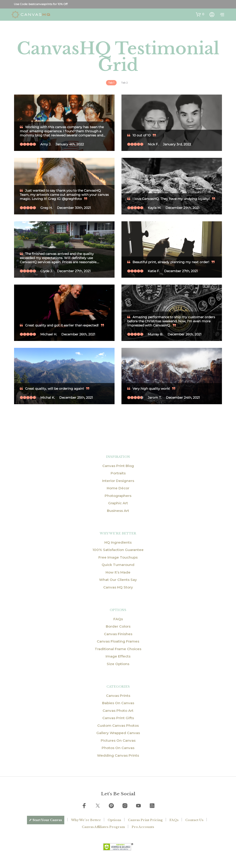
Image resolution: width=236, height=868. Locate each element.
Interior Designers (118, 481)
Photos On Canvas (118, 748)
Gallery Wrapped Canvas (118, 733)
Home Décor (118, 488)
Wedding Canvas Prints (118, 755)
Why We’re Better (86, 820)
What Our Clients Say (118, 580)
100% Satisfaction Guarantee (118, 550)
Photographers (118, 496)
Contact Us (194, 820)
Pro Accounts (143, 827)
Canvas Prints (118, 696)
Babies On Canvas (118, 703)
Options (114, 820)
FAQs (118, 619)
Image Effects (118, 656)
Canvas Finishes (118, 634)
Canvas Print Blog (118, 466)
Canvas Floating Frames (118, 641)
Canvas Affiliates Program (103, 827)
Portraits (118, 473)
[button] (200, 14)
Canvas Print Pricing (145, 820)
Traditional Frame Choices (118, 649)
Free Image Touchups (118, 557)
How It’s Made (118, 572)
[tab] (111, 83)
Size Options (118, 664)
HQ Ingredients (118, 542)
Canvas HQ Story (118, 587)
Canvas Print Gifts (118, 718)
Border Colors (118, 626)
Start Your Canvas (47, 820)
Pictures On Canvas (118, 740)
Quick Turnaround (118, 565)
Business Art (118, 511)
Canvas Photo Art (118, 711)
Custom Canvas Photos (118, 725)
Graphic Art (118, 503)
